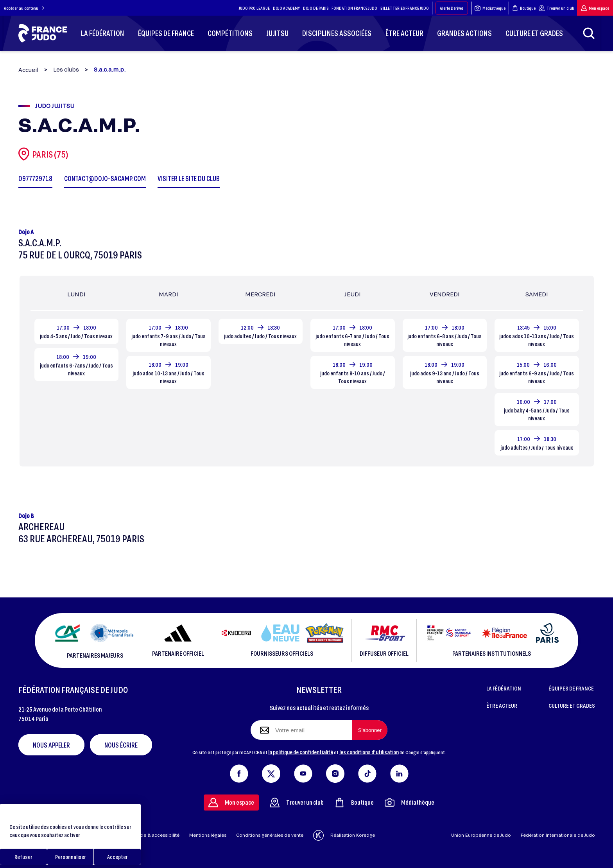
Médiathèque (490, 8)
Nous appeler (51, 745)
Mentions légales (208, 835)
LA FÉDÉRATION (504, 688)
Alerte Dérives (452, 8)
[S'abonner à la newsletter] (370, 730)
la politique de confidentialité (301, 752)
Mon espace (595, 8)
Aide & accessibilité (158, 835)
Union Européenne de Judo (481, 835)
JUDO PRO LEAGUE (254, 8)
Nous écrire (121, 745)
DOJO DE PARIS (316, 8)
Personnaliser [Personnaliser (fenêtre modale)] (71, 857)
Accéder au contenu (24, 8)
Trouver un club (556, 8)
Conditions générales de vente (270, 835)
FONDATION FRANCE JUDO (354, 8)
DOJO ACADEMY (286, 8)
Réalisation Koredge (344, 835)
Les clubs (66, 70)
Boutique (524, 8)
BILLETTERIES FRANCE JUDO (405, 8)
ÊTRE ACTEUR (502, 705)
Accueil (28, 70)
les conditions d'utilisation (369, 752)
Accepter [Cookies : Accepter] (117, 857)
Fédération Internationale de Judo (558, 835)
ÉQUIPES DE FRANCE (571, 688)
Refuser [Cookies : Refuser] (23, 857)
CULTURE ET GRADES (572, 705)
